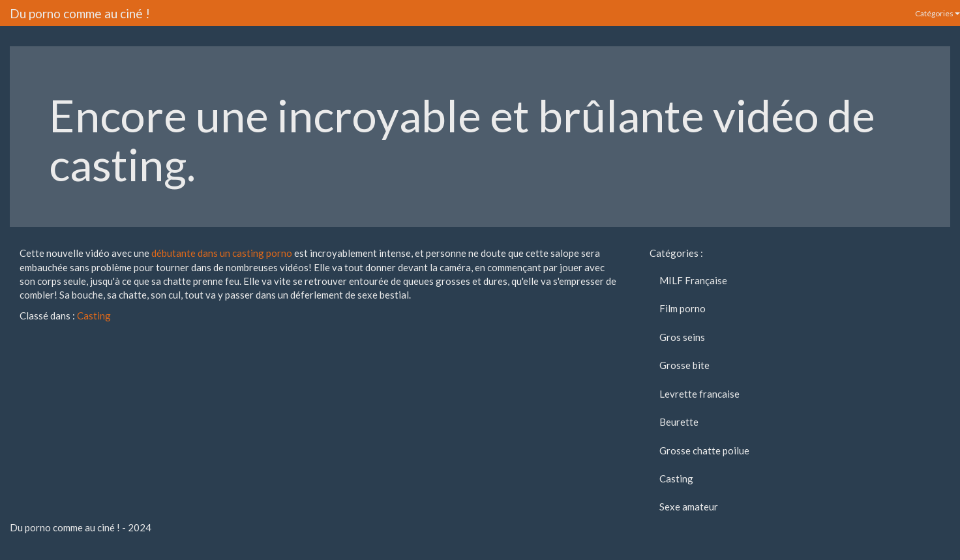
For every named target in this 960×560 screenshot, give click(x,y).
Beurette (679, 422)
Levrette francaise (699, 394)
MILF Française (693, 280)
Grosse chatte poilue (704, 450)
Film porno (682, 308)
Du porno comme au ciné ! (80, 13)
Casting (94, 316)
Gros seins (682, 337)
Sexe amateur (689, 507)
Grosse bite (684, 365)
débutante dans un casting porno (222, 253)
